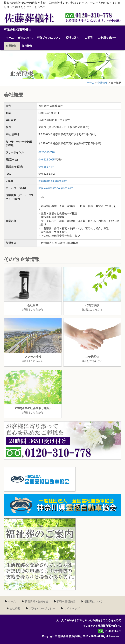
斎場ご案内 (73, 38)
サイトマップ (71, 608)
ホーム (10, 38)
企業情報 (12, 46)
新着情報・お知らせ (36, 601)
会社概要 (14, 608)
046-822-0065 (47, 160)
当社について (25, 38)
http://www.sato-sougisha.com (56, 188)
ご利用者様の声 (107, 38)
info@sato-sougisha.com (53, 181)
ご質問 (89, 38)
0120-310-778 (47, 152)
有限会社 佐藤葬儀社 (17, 30)
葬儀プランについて (50, 38)
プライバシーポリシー (42, 608)
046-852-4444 (47, 167)
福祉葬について (93, 601)
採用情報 (27, 46)
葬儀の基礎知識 (66, 601)
